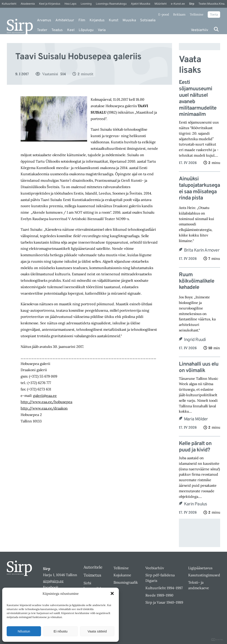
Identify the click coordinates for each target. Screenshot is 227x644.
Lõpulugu (86, 30)
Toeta (214, 14)
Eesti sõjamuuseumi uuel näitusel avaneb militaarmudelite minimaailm (198, 99)
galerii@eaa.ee (45, 396)
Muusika (129, 20)
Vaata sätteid (97, 631)
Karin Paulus (195, 504)
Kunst (114, 20)
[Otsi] (216, 29)
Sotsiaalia (148, 20)
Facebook (51, 587)
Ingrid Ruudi (195, 340)
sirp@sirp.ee (53, 581)
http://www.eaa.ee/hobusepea (46, 402)
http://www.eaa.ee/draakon (44, 408)
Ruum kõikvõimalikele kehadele (197, 281)
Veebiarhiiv (200, 30)
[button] (112, 593)
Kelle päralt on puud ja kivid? (195, 447)
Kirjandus (97, 20)
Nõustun (24, 631)
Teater (42, 30)
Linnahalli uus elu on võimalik (199, 368)
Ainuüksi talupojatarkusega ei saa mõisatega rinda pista (199, 189)
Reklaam (179, 14)
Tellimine (197, 14)
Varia (102, 30)
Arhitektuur (65, 20)
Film (82, 20)
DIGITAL (217, 640)
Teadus (57, 30)
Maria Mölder (196, 419)
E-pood (164, 14)
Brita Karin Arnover (202, 250)
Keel (71, 30)
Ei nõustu (61, 631)
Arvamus (44, 20)
